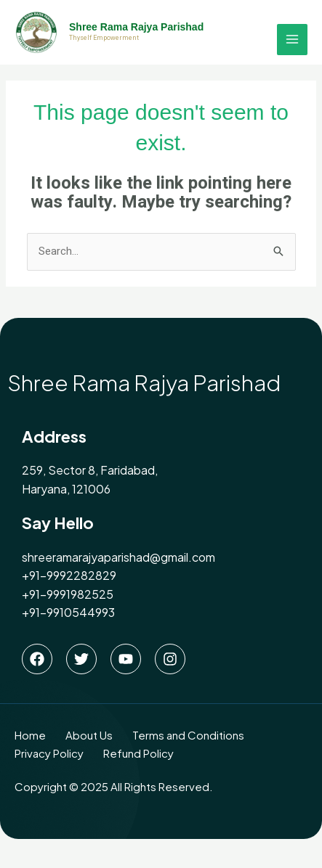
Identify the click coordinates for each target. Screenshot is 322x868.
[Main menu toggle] (293, 40)
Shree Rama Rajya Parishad (136, 27)
